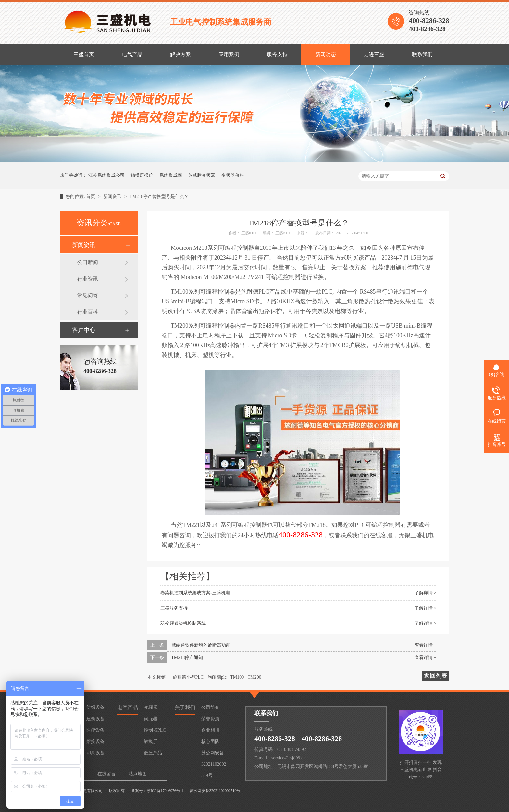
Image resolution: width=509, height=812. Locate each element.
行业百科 (88, 312)
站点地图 (138, 774)
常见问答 (88, 295)
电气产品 (132, 54)
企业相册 (210, 730)
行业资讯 (88, 279)
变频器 (151, 707)
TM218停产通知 (187, 657)
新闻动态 (326, 54)
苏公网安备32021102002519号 (214, 754)
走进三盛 (374, 54)
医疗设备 (95, 730)
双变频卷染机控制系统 (183, 623)
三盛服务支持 (174, 608)
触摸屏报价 (142, 175)
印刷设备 (95, 753)
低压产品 (153, 753)
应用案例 (229, 54)
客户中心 (84, 330)
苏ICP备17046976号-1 (165, 791)
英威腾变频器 (202, 175)
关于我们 (185, 707)
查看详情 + (425, 645)
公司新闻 (88, 262)
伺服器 (151, 719)
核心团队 (210, 741)
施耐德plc (217, 677)
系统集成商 (171, 175)
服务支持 (277, 54)
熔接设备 (95, 741)
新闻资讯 (113, 196)
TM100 (237, 677)
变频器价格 (233, 175)
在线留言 (106, 774)
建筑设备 (95, 719)
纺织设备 (95, 707)
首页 (91, 196)
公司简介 (210, 707)
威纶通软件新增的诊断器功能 (201, 645)
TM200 (255, 677)
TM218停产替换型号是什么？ (159, 196)
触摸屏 (151, 741)
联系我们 (422, 54)
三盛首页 (84, 54)
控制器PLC (155, 730)
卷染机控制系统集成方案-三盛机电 (195, 593)
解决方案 (180, 54)
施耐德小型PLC (188, 677)
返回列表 (436, 676)
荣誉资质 (210, 719)
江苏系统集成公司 (106, 175)
